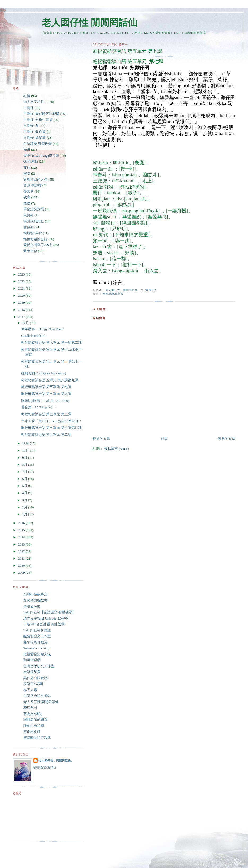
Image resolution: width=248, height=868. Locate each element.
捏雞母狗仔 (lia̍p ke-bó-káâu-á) (43, 373)
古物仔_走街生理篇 (38, 120)
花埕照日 (30, 708)
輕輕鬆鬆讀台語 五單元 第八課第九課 (50, 380)
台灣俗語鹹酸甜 (35, 595)
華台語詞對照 (34, 209)
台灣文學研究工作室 (39, 666)
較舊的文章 (227, 439)
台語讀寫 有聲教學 (38, 144)
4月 (25, 493)
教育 (27, 197)
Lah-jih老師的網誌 (37, 630)
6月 (25, 479)
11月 (26, 443)
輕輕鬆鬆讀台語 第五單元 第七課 (46, 387)
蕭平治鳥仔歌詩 (35, 642)
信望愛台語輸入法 (37, 654)
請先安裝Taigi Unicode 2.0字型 (46, 618)
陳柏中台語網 (34, 726)
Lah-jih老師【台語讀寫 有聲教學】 (49, 612)
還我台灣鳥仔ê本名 (38, 245)
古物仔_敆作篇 (34, 132)
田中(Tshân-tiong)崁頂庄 (41, 156)
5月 (25, 486)
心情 (27, 96)
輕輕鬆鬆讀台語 (113, 294)
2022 (22, 281)
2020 (22, 296)
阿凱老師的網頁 (35, 720)
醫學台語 (30, 251)
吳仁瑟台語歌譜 (35, 678)
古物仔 (29, 108)
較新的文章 (101, 439)
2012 (22, 551)
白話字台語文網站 (37, 696)
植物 (27, 203)
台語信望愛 (32, 672)
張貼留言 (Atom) (116, 449)
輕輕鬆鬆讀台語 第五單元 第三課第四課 (51, 428)
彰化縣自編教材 (35, 600)
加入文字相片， (35, 102)
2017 (22, 317)
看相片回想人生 (35, 180)
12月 (26, 323)
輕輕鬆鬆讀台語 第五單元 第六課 (46, 394)
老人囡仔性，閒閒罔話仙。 (56, 760)
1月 (25, 514)
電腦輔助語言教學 (37, 738)
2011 (22, 559)
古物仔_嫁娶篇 (34, 138)
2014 (22, 537)
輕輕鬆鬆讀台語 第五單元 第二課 (46, 435)
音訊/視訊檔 (32, 185)
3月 (25, 500)
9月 (25, 458)
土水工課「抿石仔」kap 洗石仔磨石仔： (52, 421)
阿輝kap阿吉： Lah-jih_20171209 (45, 401)
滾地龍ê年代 (33, 233)
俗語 (27, 173)
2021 (22, 289)
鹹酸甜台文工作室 (37, 636)
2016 (22, 523)
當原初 (29, 227)
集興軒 (29, 215)
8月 (25, 465)
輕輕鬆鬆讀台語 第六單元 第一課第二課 (51, 343)
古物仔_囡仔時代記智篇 (41, 114)
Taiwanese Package (37, 648)
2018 (22, 310)
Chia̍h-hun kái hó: (34, 336)
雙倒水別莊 (32, 732)
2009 (22, 573)
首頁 (164, 439)
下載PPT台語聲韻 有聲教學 (44, 624)
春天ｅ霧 (30, 690)
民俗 (27, 150)
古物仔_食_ (32, 126)
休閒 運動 (31, 162)
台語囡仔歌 (32, 607)
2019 (22, 303)
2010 (22, 566)
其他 (27, 168)
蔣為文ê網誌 (33, 714)
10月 (26, 451)
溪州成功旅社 (34, 221)
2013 (22, 544)
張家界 (29, 191)
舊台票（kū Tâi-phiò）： (40, 407)
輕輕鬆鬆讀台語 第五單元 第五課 (46, 414)
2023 (22, 274)
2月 (25, 507)
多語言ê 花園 (33, 684)
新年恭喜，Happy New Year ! (43, 329)
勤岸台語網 (32, 660)
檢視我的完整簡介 (45, 767)
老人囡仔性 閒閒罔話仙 (90, 23)
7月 (25, 472)
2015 (22, 530)
